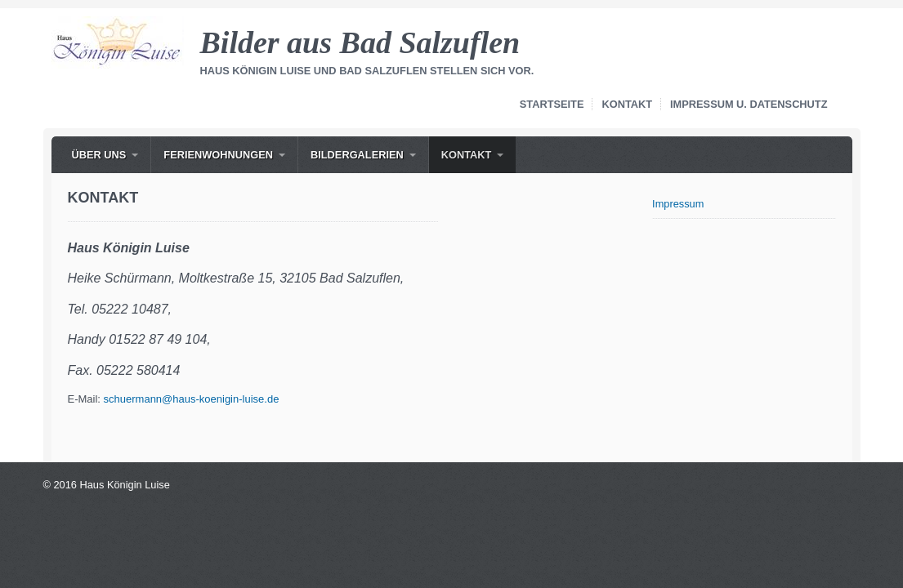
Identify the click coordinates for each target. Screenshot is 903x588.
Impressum (678, 204)
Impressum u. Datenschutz (749, 104)
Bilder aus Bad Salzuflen (360, 42)
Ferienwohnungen (218, 155)
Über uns (99, 155)
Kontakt (627, 104)
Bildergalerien (357, 155)
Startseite (552, 104)
